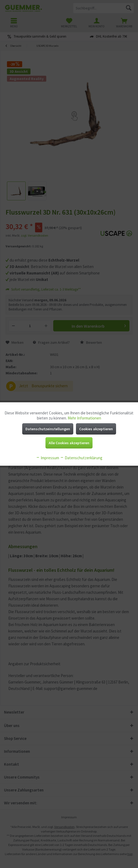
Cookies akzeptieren (96, 429)
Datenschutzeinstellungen (48, 429)
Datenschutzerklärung (81, 458)
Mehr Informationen (84, 418)
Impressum (47, 458)
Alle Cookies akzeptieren (69, 443)
